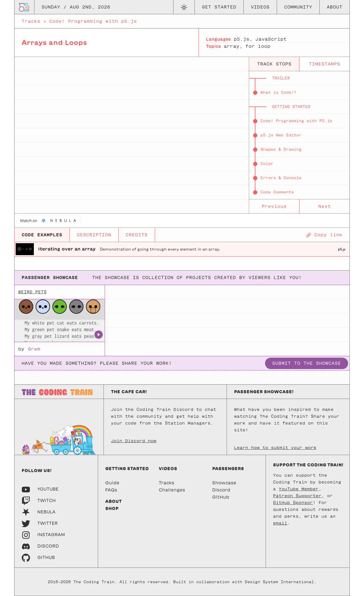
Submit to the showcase (307, 363)
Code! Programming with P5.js (296, 121)
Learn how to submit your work (275, 448)
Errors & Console (281, 178)
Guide (112, 483)
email (280, 523)
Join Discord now (134, 441)
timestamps (324, 64)
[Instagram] (43, 535)
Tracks (31, 21)
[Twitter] (40, 523)
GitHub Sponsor (293, 503)
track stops (274, 64)
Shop (112, 508)
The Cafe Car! (129, 392)
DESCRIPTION (94, 235)
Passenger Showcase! (264, 392)
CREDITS (137, 235)
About (335, 7)
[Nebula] (39, 512)
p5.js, (243, 39)
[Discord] (40, 546)
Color (267, 164)
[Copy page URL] (324, 235)
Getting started (127, 469)
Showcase (224, 483)
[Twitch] (39, 500)
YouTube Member (299, 489)
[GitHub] (38, 557)
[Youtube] (40, 489)
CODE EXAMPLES (42, 235)
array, (233, 46)
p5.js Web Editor (281, 135)
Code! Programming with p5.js (93, 21)
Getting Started (291, 107)
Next (324, 206)
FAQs (111, 490)
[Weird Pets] (59, 321)
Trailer (281, 78)
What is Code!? (278, 92)
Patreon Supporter (297, 496)
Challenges (172, 490)
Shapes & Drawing (281, 149)
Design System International (279, 582)
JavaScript (271, 39)
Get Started (219, 7)
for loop (258, 46)
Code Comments (277, 192)
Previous (274, 206)
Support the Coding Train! (308, 465)
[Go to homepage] (24, 7)
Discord (221, 490)
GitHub (221, 497)
